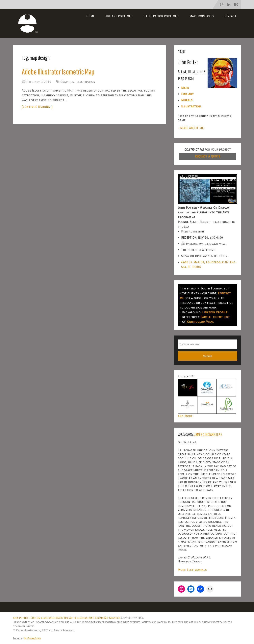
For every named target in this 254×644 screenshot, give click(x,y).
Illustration (85, 82)
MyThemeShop (33, 639)
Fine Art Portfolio (119, 16)
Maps (185, 88)
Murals (187, 100)
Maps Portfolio (202, 16)
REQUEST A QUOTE (208, 156)
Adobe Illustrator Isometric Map (58, 72)
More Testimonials (192, 570)
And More (185, 416)
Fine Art (187, 94)
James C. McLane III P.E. (208, 434)
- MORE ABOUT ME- (191, 128)
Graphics (67, 82)
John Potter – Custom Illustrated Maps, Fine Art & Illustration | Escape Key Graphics (66, 618)
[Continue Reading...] (37, 107)
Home (90, 16)
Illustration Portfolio (162, 16)
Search (208, 356)
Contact (230, 16)
